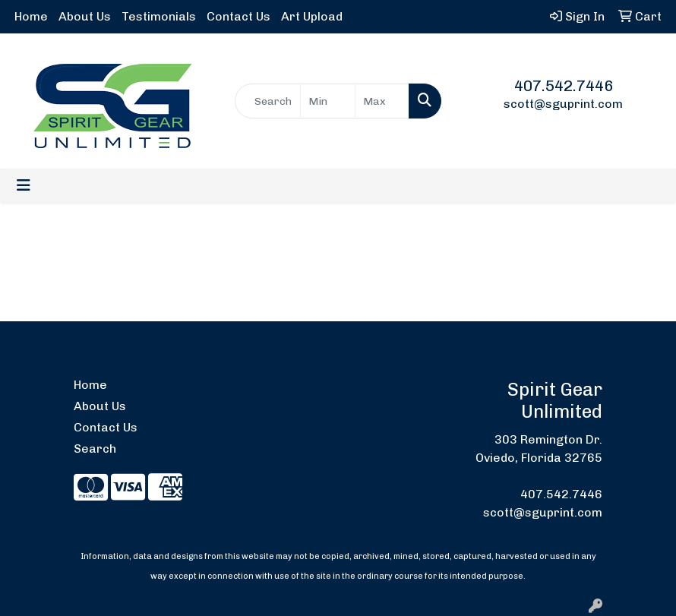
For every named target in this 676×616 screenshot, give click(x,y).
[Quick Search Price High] (382, 101)
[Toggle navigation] (24, 185)
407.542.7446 (564, 86)
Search (95, 449)
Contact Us (238, 16)
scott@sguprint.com (563, 104)
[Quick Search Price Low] (328, 101)
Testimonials (159, 16)
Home (31, 16)
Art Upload (312, 16)
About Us (85, 16)
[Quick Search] (268, 101)
